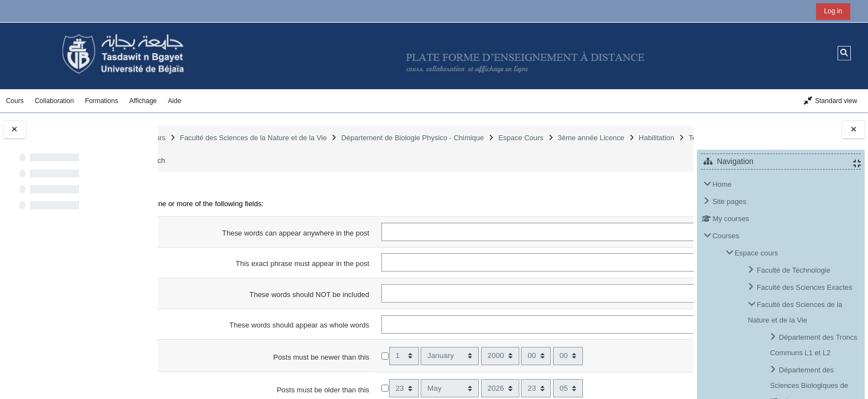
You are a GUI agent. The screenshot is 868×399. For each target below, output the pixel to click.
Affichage (143, 101)
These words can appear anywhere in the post (308, 233)
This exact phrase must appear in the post (315, 264)
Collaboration (55, 101)
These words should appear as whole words (312, 325)
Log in (833, 11)
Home (722, 184)
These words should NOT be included (322, 295)
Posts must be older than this (336, 390)
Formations (101, 101)
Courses (726, 236)
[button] (844, 53)
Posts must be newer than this (334, 357)
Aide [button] (174, 101)
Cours (15, 101)
